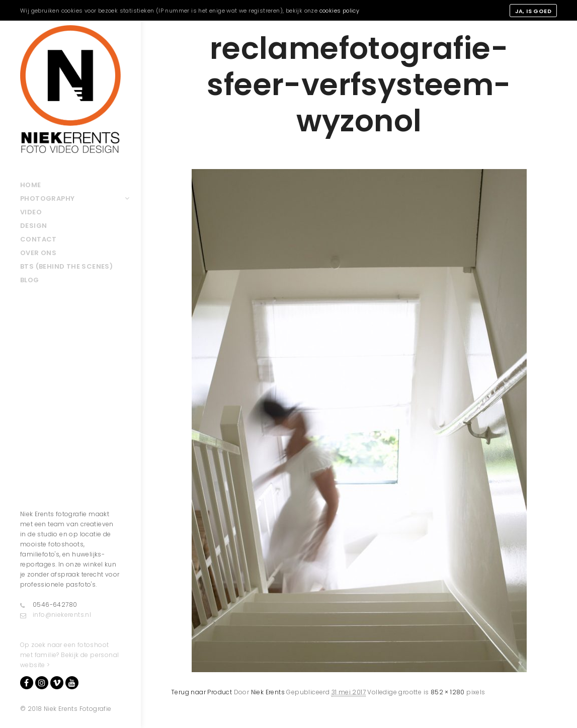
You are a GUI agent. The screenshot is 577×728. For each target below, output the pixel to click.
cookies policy (340, 11)
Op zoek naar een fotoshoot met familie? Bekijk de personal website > (69, 655)
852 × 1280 (448, 692)
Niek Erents (268, 692)
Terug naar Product (201, 692)
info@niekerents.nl (56, 615)
